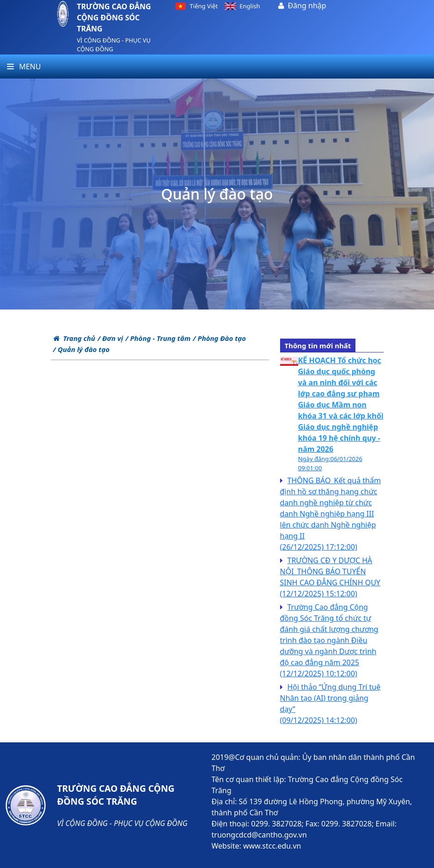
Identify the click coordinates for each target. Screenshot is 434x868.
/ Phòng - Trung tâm (158, 338)
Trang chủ (74, 338)
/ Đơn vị (110, 338)
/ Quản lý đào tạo (82, 349)
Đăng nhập (307, 6)
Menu (24, 67)
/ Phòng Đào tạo (219, 338)
